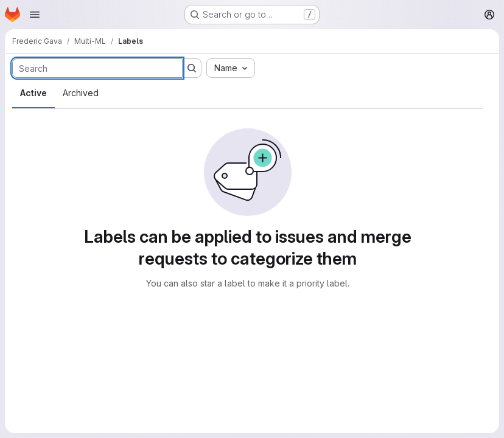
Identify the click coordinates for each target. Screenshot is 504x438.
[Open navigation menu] (35, 15)
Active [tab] (33, 93)
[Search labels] (97, 68)
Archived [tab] (81, 93)
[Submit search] (192, 68)
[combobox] (231, 68)
